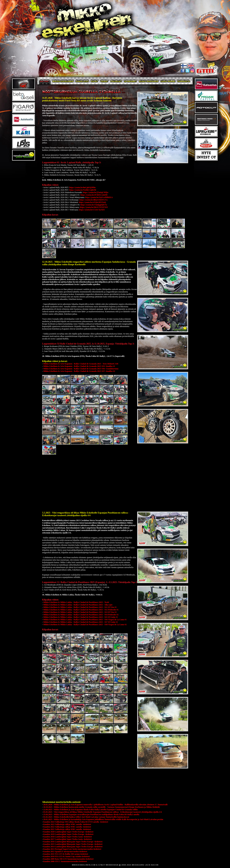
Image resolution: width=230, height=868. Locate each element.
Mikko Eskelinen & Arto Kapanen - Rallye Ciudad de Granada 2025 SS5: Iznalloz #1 (79, 366)
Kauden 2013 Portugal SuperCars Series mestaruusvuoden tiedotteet (72, 849)
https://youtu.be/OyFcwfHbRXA (99, 197)
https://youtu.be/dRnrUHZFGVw (94, 200)
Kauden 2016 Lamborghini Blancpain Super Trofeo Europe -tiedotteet (73, 842)
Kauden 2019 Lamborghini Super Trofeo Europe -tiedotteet (68, 834)
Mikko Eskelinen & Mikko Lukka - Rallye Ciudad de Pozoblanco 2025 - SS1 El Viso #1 (80, 607)
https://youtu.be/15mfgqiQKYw (94, 205)
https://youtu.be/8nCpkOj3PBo (82, 187)
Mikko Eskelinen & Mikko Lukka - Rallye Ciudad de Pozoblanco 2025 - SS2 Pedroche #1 (81, 610)
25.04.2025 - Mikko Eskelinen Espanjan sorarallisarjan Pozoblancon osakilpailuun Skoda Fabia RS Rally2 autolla (91, 814)
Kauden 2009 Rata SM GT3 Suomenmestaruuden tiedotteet (68, 859)
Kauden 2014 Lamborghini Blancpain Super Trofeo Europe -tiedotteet (73, 847)
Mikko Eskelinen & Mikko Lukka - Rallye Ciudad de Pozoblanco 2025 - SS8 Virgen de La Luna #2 (85, 625)
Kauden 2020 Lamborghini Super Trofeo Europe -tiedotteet (68, 832)
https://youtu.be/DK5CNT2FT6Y (94, 207)
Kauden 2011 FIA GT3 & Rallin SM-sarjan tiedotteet (66, 854)
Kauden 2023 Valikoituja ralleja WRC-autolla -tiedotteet (67, 824)
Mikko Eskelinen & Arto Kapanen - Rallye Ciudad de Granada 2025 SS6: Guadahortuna (81, 369)
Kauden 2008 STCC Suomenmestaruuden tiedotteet (65, 861)
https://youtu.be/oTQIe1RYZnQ (92, 202)
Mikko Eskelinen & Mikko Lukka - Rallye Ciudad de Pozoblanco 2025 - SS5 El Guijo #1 (81, 617)
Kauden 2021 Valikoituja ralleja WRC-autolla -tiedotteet (67, 829)
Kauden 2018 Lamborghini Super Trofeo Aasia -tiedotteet (68, 837)
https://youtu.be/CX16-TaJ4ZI (92, 210)
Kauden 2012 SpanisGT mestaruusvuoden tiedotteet (65, 852)
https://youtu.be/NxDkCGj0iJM (83, 190)
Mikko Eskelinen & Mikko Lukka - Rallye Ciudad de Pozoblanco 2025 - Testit (76, 602)
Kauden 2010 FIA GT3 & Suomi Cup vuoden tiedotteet (67, 856)
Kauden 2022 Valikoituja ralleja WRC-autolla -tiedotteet (67, 827)
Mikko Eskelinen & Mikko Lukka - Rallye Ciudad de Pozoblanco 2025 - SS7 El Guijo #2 (81, 622)
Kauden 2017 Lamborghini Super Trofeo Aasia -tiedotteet (68, 839)
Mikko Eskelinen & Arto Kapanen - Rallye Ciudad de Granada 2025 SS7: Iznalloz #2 (79, 371)
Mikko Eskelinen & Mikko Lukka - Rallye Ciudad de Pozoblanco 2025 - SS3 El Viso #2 (80, 612)
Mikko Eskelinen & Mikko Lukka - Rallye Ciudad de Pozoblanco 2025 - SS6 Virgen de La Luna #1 (85, 620)
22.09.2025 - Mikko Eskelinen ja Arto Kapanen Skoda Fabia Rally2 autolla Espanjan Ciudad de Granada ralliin (90, 810)
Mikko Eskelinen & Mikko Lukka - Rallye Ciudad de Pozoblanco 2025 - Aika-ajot (78, 605)
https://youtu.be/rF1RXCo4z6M (94, 195)
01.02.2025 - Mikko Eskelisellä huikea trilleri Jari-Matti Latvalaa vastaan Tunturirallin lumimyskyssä (86, 817)
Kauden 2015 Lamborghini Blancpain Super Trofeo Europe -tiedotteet (73, 844)
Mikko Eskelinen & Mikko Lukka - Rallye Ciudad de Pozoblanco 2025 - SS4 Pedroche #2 (81, 615)
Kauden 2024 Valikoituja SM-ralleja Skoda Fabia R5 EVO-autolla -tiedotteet (76, 822)
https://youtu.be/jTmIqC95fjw (96, 192)
